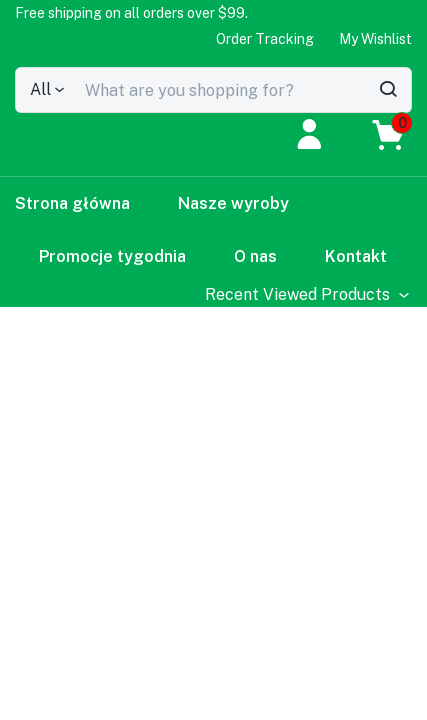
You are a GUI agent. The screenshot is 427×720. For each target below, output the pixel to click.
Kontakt (356, 256)
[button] (131, 13)
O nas (255, 256)
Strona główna (72, 203)
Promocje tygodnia (112, 256)
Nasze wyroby (233, 203)
